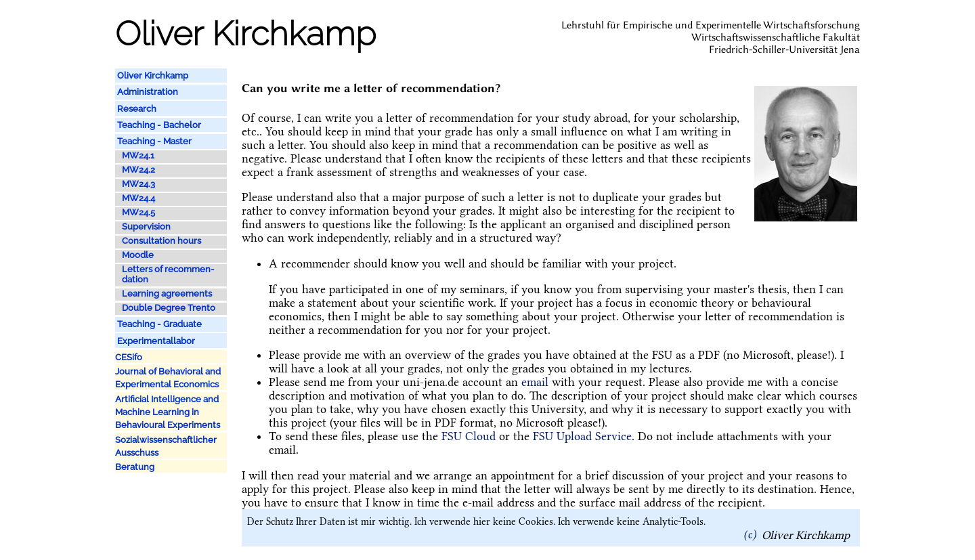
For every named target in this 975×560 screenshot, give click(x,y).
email (535, 382)
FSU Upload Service (582, 436)
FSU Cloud (469, 436)
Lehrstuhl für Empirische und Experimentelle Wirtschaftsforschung (711, 25)
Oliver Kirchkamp (806, 534)
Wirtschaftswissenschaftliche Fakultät (776, 37)
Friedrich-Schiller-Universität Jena (784, 49)
